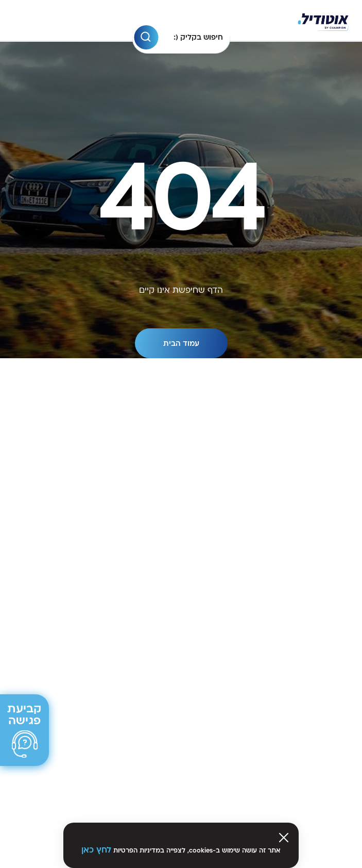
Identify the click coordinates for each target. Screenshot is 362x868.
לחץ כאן (96, 850)
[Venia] (323, 21)
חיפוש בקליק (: (198, 37)
